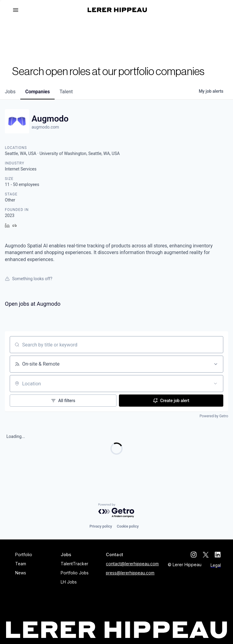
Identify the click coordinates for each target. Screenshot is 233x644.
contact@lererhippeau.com (132, 564)
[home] (117, 10)
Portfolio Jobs (75, 573)
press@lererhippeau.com (130, 573)
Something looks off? (29, 279)
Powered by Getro (214, 416)
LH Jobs (69, 582)
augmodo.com (45, 127)
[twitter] (206, 555)
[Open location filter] (215, 384)
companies (37, 92)
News (21, 573)
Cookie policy (128, 526)
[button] (18, 10)
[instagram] (194, 555)
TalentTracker (74, 564)
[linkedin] (218, 555)
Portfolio (24, 555)
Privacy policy (101, 526)
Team (21, 564)
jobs (10, 92)
